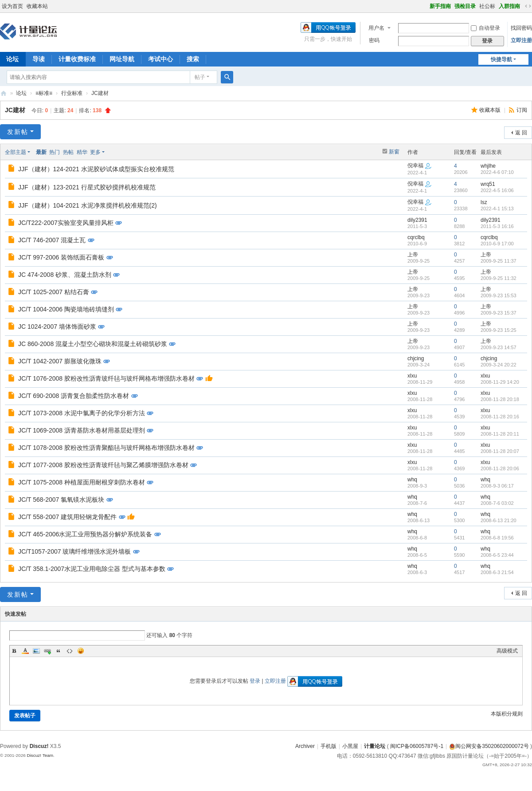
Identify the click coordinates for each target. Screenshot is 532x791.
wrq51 (488, 184)
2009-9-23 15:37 (499, 313)
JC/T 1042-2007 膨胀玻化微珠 (60, 361)
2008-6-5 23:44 (497, 555)
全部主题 (16, 152)
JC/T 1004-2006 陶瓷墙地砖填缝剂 (66, 309)
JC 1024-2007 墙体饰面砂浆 (57, 327)
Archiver (305, 746)
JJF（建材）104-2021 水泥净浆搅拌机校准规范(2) (88, 205)
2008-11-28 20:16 (500, 417)
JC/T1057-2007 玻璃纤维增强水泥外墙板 (74, 551)
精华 (82, 152)
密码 (374, 40)
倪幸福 (415, 165)
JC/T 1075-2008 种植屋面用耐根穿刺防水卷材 (82, 482)
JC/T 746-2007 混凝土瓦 (52, 240)
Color (25, 651)
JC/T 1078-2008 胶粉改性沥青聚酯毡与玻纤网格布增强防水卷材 (106, 448)
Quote (59, 651)
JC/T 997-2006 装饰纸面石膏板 (61, 257)
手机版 (329, 746)
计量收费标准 (77, 59)
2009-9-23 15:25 (499, 330)
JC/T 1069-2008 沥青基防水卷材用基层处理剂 (82, 430)
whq (412, 480)
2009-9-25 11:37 (499, 261)
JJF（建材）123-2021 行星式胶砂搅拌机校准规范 (87, 187)
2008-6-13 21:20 (499, 520)
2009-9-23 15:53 (499, 295)
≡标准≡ (44, 93)
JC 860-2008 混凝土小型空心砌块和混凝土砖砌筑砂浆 (93, 344)
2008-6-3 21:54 (497, 572)
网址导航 (122, 59)
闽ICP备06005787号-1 (417, 746)
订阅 (522, 110)
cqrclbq (416, 237)
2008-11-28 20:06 (500, 468)
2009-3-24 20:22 (499, 365)
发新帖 (18, 132)
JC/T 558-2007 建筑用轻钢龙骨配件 (67, 517)
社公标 (487, 6)
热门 (55, 152)
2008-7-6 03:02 (497, 503)
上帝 (413, 255)
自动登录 (485, 28)
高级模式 (507, 651)
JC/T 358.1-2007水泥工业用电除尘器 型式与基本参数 (92, 569)
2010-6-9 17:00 (497, 244)
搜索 (193, 59)
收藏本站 (37, 6)
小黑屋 (350, 746)
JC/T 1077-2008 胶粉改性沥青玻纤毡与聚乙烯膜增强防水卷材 (103, 465)
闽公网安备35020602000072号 (489, 746)
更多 (95, 152)
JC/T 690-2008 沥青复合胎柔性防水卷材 (74, 396)
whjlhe (488, 166)
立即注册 (521, 40)
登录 (255, 681)
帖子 (200, 77)
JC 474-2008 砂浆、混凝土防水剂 (65, 275)
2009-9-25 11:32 (499, 278)
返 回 (521, 133)
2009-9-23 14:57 (499, 347)
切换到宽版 (528, 6)
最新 (41, 152)
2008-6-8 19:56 (497, 538)
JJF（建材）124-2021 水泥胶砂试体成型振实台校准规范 (96, 169)
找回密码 (521, 28)
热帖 (68, 152)
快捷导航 (501, 59)
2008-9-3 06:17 (497, 486)
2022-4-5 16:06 (497, 190)
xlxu (412, 376)
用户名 (376, 28)
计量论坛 (4, 93)
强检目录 (465, 6)
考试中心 (160, 59)
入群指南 (509, 6)
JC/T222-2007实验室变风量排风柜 (66, 223)
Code (70, 651)
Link (47, 651)
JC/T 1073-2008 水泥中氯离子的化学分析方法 (82, 413)
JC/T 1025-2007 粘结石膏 (54, 292)
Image (36, 651)
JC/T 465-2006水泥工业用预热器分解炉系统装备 (85, 534)
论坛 (21, 93)
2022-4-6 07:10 (497, 172)
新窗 (394, 152)
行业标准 (72, 93)
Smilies (81, 651)
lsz (484, 202)
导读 (39, 59)
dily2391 (417, 220)
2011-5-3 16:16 (497, 226)
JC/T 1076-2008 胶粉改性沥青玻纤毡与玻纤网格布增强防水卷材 (106, 378)
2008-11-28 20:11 (500, 434)
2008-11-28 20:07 (500, 451)
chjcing (416, 358)
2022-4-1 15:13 (497, 209)
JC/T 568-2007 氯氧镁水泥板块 (61, 500)
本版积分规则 (507, 714)
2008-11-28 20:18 (500, 399)
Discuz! (39, 746)
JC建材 (15, 110)
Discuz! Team (40, 755)
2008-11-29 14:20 (500, 382)
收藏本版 (491, 110)
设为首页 (12, 6)
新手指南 (440, 6)
